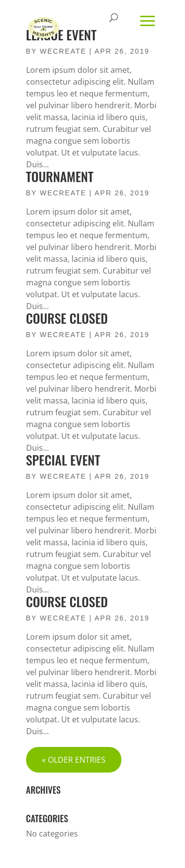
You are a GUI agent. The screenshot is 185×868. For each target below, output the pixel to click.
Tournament (60, 176)
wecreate (63, 193)
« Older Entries (74, 760)
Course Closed (67, 318)
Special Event (63, 460)
